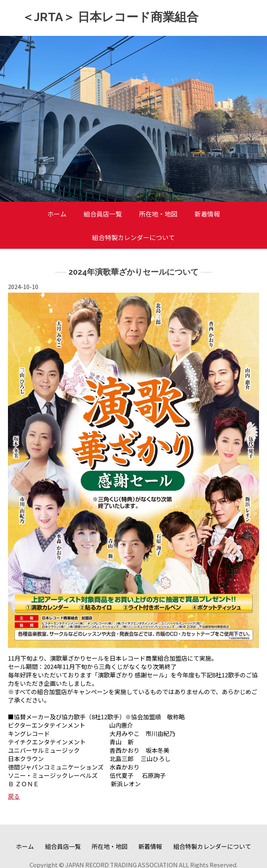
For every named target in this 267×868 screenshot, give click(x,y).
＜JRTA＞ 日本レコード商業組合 (110, 17)
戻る (14, 796)
